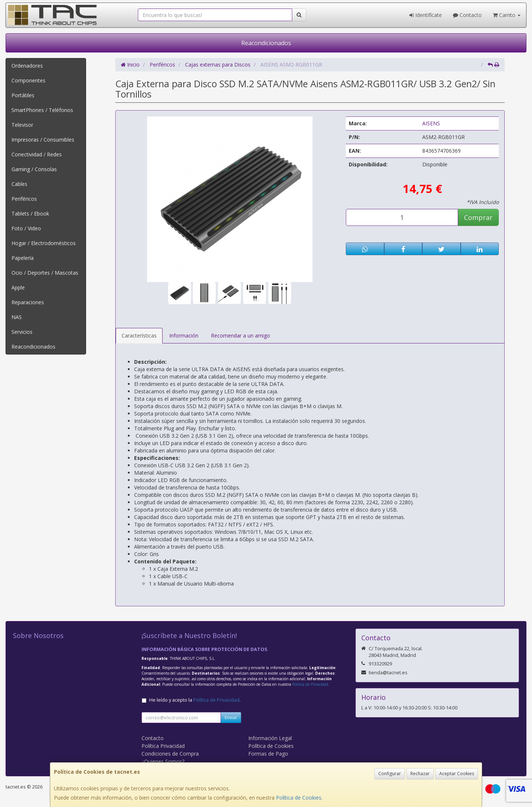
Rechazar (420, 774)
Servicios (22, 332)
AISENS (431, 123)
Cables (19, 184)
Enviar (231, 717)
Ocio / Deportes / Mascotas (45, 273)
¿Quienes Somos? (163, 761)
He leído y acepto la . (195, 700)
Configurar (390, 774)
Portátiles (23, 95)
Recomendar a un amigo (241, 335)
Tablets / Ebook (30, 213)
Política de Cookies (299, 798)
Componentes (28, 80)
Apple (18, 287)
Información (184, 335)
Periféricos (24, 199)
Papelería (23, 258)
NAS (17, 317)
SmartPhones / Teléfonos (42, 110)
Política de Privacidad (310, 684)
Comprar (478, 217)
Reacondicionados (266, 43)
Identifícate (426, 15)
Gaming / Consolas (34, 169)
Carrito (507, 15)
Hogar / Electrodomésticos (44, 243)
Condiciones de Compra (170, 754)
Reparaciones (28, 302)
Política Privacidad (163, 746)
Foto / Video (26, 228)
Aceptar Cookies (457, 774)
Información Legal (270, 738)
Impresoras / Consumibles (43, 140)
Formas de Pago (268, 754)
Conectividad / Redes (37, 154)
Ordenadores (27, 66)
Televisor (22, 125)
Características (139, 335)
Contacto (467, 15)
